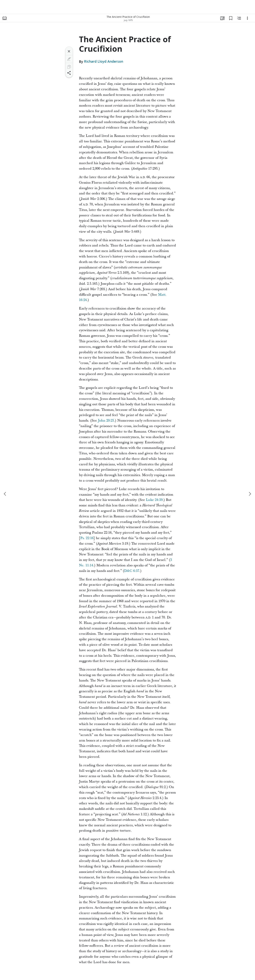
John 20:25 (106, 421)
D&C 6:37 (132, 571)
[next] (250, 494)
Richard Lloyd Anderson (104, 62)
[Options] (247, 18)
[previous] (5, 494)
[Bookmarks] (231, 18)
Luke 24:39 (154, 500)
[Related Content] (239, 18)
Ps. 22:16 (87, 538)
